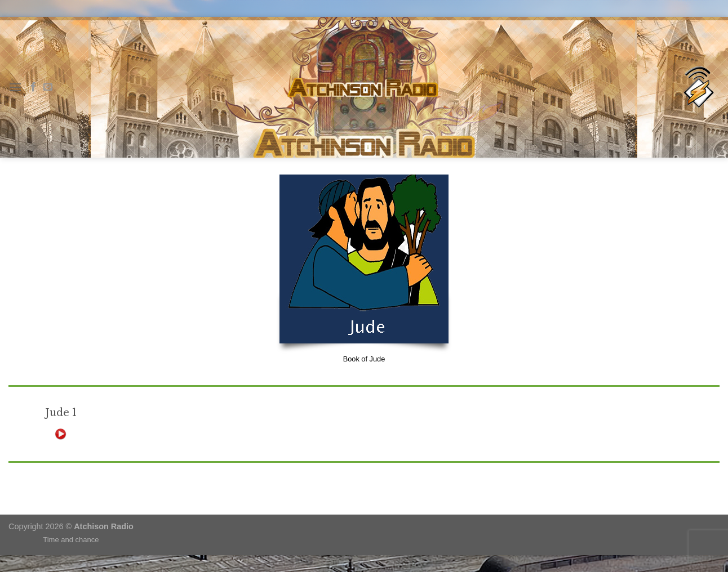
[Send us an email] (48, 87)
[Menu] (15, 87)
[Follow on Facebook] (33, 87)
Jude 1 (61, 413)
